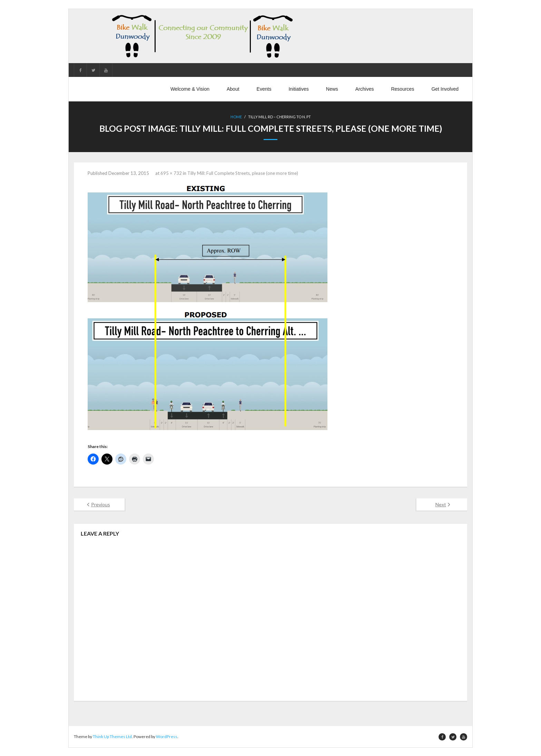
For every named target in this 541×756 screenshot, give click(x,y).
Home (236, 117)
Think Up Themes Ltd (112, 736)
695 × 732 (171, 173)
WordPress (167, 736)
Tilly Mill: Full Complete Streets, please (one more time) (243, 173)
